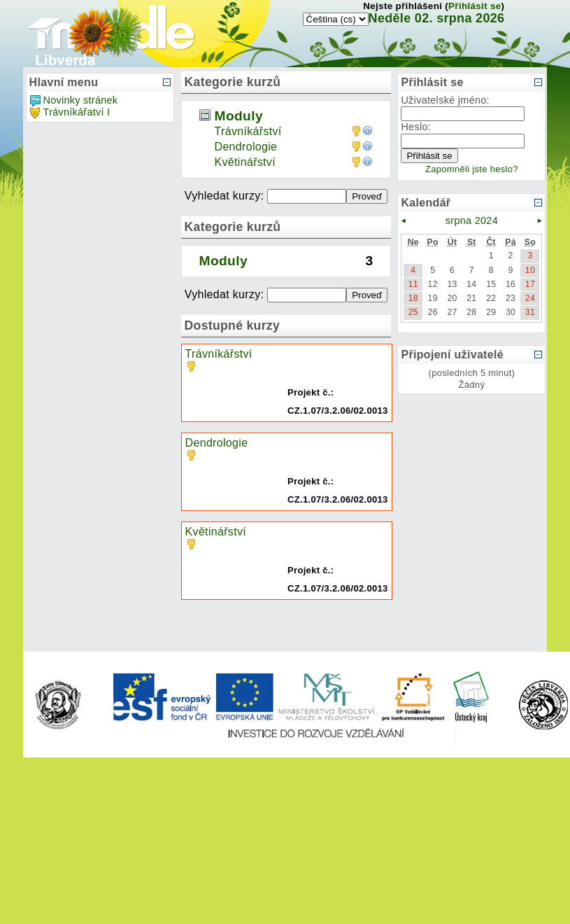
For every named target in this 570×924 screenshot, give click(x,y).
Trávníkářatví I (77, 112)
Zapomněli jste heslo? (472, 169)
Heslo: (416, 127)
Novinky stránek (81, 100)
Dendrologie (246, 147)
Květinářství (245, 162)
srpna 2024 (472, 220)
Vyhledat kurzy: (226, 196)
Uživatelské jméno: (445, 100)
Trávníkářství (248, 131)
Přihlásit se (475, 6)
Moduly (239, 116)
